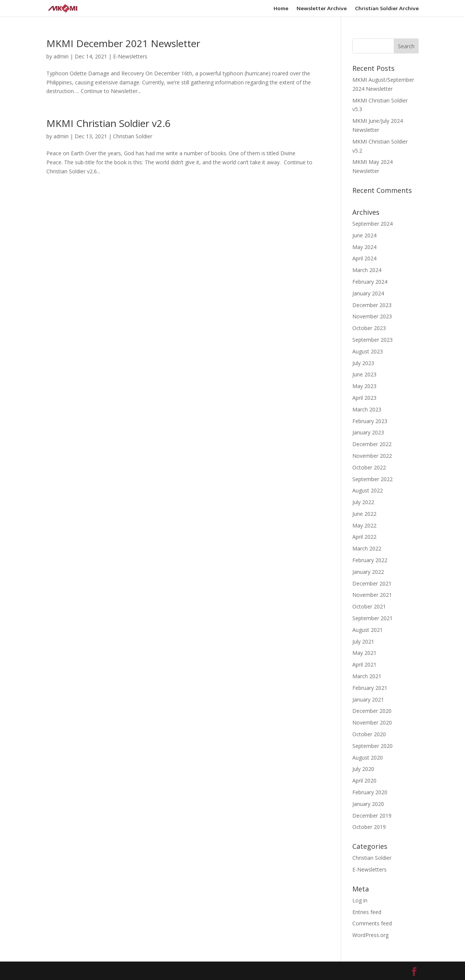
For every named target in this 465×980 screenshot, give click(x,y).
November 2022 (372, 456)
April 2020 (364, 780)
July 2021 (363, 641)
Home (281, 8)
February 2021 (370, 688)
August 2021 (368, 630)
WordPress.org (370, 935)
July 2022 (363, 502)
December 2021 (372, 583)
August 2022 (368, 490)
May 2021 (364, 653)
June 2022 (364, 514)
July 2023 (363, 363)
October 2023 (369, 328)
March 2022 (367, 548)
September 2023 (372, 340)
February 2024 (370, 282)
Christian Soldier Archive (387, 8)
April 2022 (364, 537)
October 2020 (369, 734)
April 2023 (364, 398)
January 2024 (368, 293)
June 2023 (364, 374)
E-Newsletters (130, 56)
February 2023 (370, 421)
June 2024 (364, 235)
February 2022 (370, 560)
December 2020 (372, 711)
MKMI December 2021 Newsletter (123, 43)
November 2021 (372, 595)
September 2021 (372, 618)
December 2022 (372, 444)
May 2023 (364, 386)
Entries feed (367, 912)
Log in (360, 900)
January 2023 (368, 432)
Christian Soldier (133, 136)
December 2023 (372, 305)
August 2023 (368, 351)
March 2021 (367, 676)
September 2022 (372, 479)
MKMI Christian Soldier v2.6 (109, 123)
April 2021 (364, 664)
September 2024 (372, 224)
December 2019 (372, 816)
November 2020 (372, 722)
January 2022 (368, 572)
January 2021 (368, 699)
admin (61, 56)
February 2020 (370, 792)
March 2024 (367, 270)
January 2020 (368, 804)
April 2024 (364, 258)
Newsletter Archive (322, 8)
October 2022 (369, 467)
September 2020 (372, 746)
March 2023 (367, 409)
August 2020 (368, 758)
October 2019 (369, 827)
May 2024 (364, 247)
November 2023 (372, 316)
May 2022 (364, 525)
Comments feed (372, 923)
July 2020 (363, 769)
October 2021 (369, 606)
